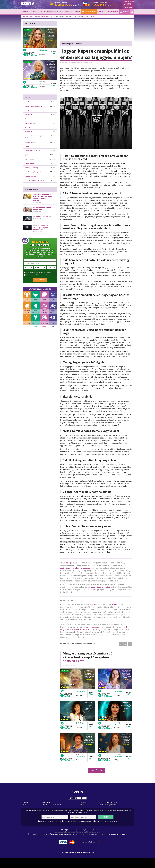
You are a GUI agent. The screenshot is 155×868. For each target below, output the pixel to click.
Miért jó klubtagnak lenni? (108, 805)
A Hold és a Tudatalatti (42, 216)
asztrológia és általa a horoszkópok (76, 568)
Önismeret (28, 132)
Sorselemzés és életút (32, 151)
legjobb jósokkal (92, 627)
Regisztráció (113, 12)
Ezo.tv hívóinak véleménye (108, 802)
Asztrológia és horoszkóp (43, 16)
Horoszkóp (28, 119)
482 (91, 726)
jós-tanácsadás (99, 604)
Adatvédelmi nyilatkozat (119, 834)
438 (128, 726)
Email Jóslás (46, 802)
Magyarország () (91, 842)
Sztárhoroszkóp (30, 176)
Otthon (27, 127)
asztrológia (68, 563)
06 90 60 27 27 (73, 661)
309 (53, 85)
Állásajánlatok (93, 830)
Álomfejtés (28, 102)
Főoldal (26, 12)
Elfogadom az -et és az (37, 275)
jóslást (115, 604)
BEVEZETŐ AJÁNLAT (89, 12)
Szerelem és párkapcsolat (34, 172)
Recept (27, 146)
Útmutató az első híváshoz (52, 805)
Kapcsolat (70, 830)
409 (128, 759)
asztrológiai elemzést (100, 587)
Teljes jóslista (96, 770)
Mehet (106, 817)
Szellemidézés (29, 163)
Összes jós (35, 12)
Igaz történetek (30, 123)
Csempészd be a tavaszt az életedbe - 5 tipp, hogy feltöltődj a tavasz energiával (42, 197)
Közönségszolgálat (81, 830)
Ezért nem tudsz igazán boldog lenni (42, 208)
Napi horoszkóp (50, 12)
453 (91, 759)
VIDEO (65, 671)
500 (128, 694)
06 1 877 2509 (128, 7)
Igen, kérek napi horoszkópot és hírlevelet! (37, 272)
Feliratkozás (40, 280)
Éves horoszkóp (66, 12)
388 (91, 694)
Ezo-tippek (28, 115)
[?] (60, 821)
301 (53, 53)
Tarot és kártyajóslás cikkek (34, 180)
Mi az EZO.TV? (61, 830)
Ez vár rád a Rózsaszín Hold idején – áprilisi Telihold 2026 (41, 228)
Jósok (25, 805)
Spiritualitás (29, 155)
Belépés (124, 12)
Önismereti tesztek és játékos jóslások (35, 137)
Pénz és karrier (30, 142)
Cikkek (77, 12)
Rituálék (102, 12)
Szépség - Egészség (31, 168)
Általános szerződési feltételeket (61, 834)
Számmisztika (30, 159)
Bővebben (89, 680)
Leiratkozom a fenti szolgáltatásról (106, 821)
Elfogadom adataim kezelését (50, 821)
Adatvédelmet (47, 275)
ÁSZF (36, 275)
